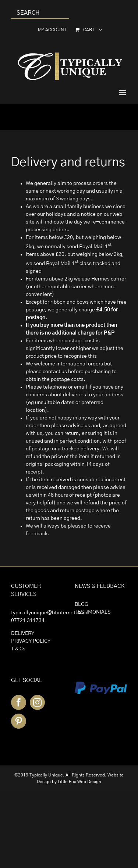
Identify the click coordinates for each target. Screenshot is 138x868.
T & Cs (18, 649)
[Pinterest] (19, 721)
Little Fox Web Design (79, 782)
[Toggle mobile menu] (123, 92)
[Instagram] (37, 702)
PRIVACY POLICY (31, 641)
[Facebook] (19, 702)
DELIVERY (23, 633)
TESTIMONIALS (93, 612)
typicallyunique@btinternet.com (49, 613)
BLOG (82, 604)
